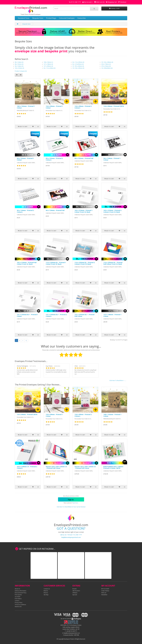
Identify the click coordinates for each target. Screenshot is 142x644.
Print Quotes (18, 595)
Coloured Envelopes (67, 18)
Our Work (18, 597)
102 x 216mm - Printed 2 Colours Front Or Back (112, 211)
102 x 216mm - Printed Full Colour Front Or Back (27, 263)
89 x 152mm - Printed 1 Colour (25, 159)
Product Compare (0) (21, 71)
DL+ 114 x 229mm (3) (50, 68)
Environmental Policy (21, 593)
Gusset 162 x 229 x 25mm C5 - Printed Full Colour (85, 467)
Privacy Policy (19, 603)
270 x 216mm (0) (106, 66)
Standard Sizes (24, 18)
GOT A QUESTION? (71, 528)
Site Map (46, 595)
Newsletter (104, 595)
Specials (75, 595)
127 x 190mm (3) (48, 64)
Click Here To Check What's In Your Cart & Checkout (71, 507)
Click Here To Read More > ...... (118, 381)
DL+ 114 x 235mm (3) (78, 62)
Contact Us (47, 589)
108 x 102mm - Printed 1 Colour (26, 107)
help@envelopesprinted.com (71, 537)
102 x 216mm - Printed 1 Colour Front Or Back (84, 211)
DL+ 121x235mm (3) (78, 64)
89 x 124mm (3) (19, 62)
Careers (17, 601)
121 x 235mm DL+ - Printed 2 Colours (56, 315)
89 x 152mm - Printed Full (84, 158)
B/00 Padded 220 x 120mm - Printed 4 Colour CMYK (114, 467)
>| (26, 340)
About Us (17, 589)
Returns (46, 591)
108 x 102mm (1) (48, 62)
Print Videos (18, 599)
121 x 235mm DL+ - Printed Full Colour (84, 315)
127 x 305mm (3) (48, 66)
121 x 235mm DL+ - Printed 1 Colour (27, 315)
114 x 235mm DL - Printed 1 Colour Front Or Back (56, 263)
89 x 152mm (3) (19, 64)
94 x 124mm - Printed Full (55, 210)
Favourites (82, 18)
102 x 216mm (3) (19, 68)
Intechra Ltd (18, 607)
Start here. (75, 503)
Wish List (104, 593)
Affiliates (75, 593)
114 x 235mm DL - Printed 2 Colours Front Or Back (85, 263)
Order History (105, 591)
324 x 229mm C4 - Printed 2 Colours (27, 467)
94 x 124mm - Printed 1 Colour (112, 159)
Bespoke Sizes (38, 18)
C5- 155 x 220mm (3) (78, 66)
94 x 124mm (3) (19, 66)
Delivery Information (21, 591)
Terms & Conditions (20, 605)
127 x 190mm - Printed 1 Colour (112, 315)
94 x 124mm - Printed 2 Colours (25, 211)
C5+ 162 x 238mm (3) (107, 62)
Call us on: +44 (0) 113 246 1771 (71, 535)
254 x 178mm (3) (106, 64)
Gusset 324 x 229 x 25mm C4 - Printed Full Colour (56, 467)
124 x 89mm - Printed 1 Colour (54, 107)
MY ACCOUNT (105, 589)
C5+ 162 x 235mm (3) (78, 68)
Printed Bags (51, 18)
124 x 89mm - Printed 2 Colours (83, 107)
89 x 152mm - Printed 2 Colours (54, 159)
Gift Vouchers (76, 591)
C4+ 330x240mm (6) (107, 68)
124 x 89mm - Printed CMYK (114, 106)
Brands (75, 589)
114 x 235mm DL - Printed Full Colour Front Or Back (113, 263)
